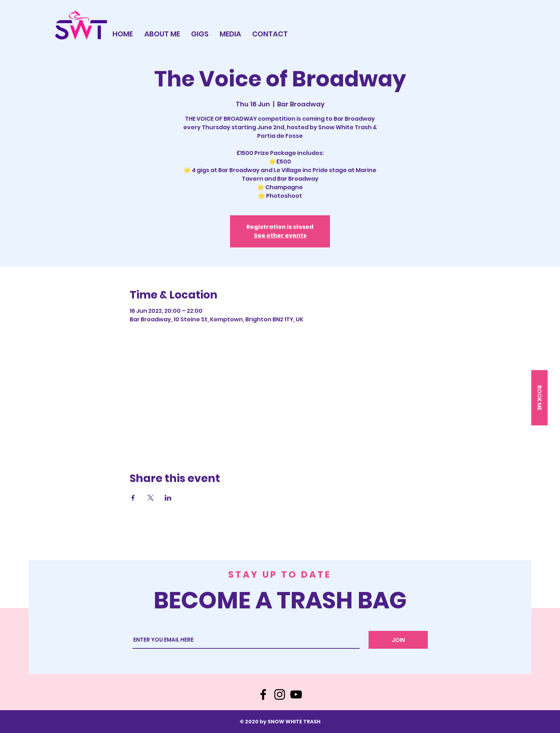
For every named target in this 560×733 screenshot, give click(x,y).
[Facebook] (263, 694)
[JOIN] (398, 640)
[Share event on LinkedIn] (168, 498)
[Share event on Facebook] (133, 498)
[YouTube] (296, 694)
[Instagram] (280, 694)
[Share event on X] (151, 498)
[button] (539, 398)
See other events (280, 235)
